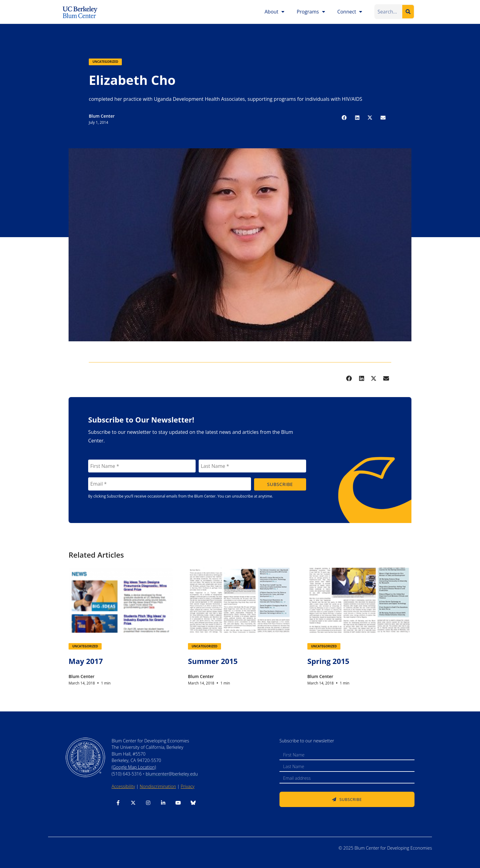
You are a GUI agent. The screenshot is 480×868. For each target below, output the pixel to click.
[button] (344, 118)
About (274, 12)
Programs (311, 12)
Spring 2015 (328, 661)
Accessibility (123, 786)
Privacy (187, 786)
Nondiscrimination (158, 786)
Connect (350, 12)
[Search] (408, 12)
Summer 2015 (213, 661)
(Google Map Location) (134, 767)
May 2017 (86, 661)
